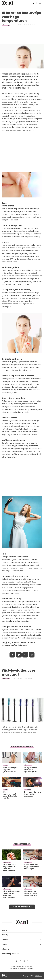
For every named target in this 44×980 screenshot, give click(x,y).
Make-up (6, 25)
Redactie (14, 966)
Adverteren (29, 966)
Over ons (21, 966)
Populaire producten (11, 954)
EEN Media (38, 976)
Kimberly (30, 678)
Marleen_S (31, 25)
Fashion (5, 940)
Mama (4, 930)
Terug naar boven (20, 907)
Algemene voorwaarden (18, 968)
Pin (25, 655)
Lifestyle (5, 949)
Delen (12, 655)
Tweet (19, 655)
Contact (30, 968)
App (32, 655)
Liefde (4, 944)
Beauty (5, 935)
